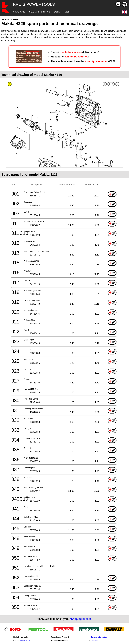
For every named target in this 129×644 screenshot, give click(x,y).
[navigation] (61, 12)
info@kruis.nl (25, 640)
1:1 (111, 84)
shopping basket (80, 619)
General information (99, 637)
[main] (64, 320)
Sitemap (94, 640)
